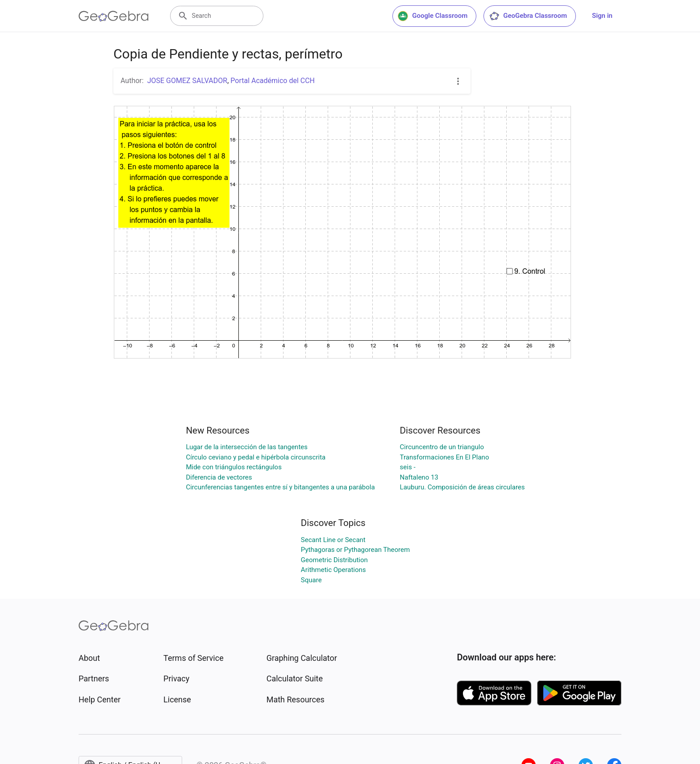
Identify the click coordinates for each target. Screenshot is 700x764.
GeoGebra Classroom (528, 16)
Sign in (602, 16)
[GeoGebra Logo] (114, 16)
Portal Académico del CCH (273, 81)
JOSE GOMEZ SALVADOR (187, 81)
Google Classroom (433, 16)
